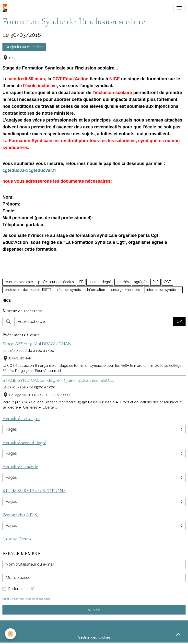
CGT (167, 282)
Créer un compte (13, 599)
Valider (94, 610)
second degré (100, 282)
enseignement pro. (126, 290)
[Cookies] (10, 634)
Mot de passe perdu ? (40, 599)
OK (179, 322)
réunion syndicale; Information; (82, 290)
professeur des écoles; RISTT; (28, 290)
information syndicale (163, 290)
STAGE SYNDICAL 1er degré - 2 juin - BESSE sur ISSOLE (58, 380)
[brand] (6, 8)
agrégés (141, 282)
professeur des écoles (56, 282)
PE (81, 282)
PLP (155, 282)
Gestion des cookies (94, 637)
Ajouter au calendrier (24, 47)
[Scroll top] (178, 634)
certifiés (123, 282)
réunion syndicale (19, 282)
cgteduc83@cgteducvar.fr (29, 170)
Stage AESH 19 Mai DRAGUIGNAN (37, 344)
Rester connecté (21, 589)
